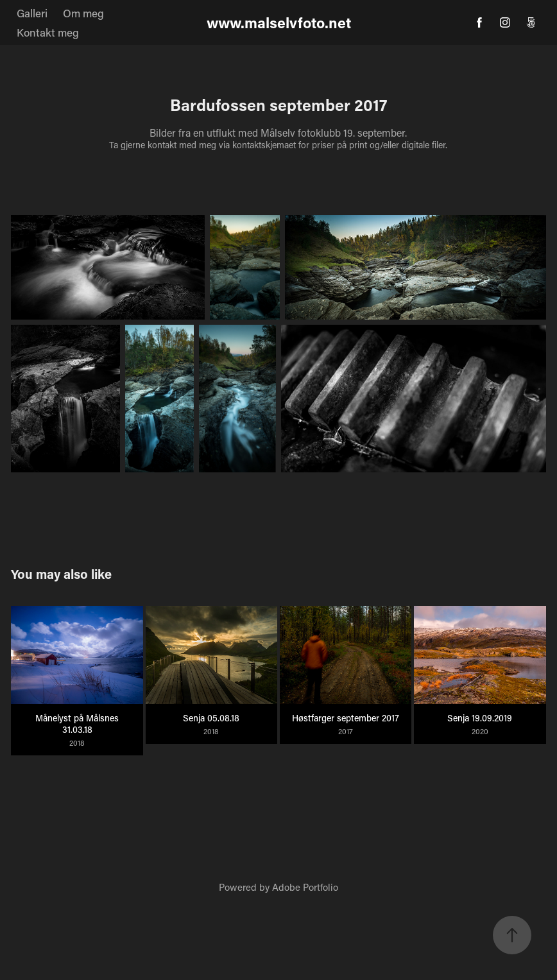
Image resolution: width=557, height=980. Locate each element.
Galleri (32, 13)
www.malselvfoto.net (279, 22)
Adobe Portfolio (305, 887)
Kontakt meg (48, 32)
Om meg (83, 13)
